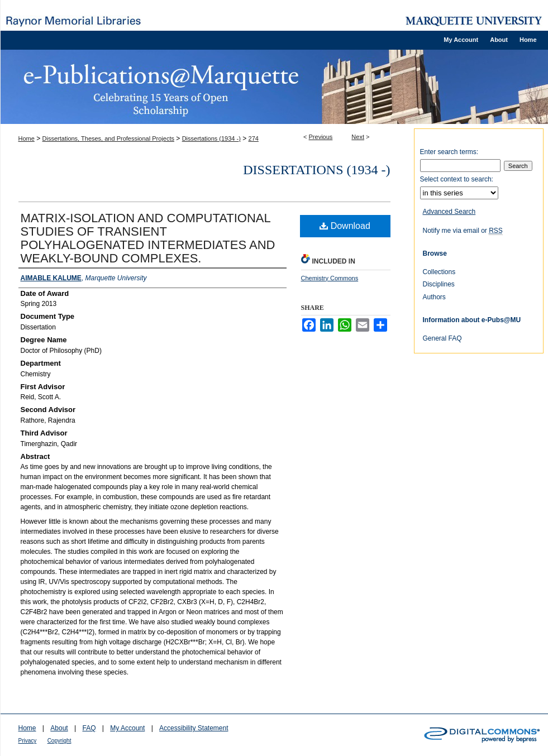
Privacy (28, 741)
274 (254, 138)
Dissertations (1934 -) (211, 138)
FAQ (89, 728)
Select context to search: (457, 179)
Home (27, 138)
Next (358, 137)
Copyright (59, 741)
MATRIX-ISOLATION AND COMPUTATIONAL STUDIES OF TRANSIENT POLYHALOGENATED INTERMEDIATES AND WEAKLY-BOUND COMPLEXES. (148, 238)
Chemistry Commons (330, 278)
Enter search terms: (449, 152)
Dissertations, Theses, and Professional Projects (108, 138)
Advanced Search (449, 212)
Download (345, 226)
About (59, 728)
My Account (127, 728)
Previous (321, 137)
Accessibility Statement (194, 728)
